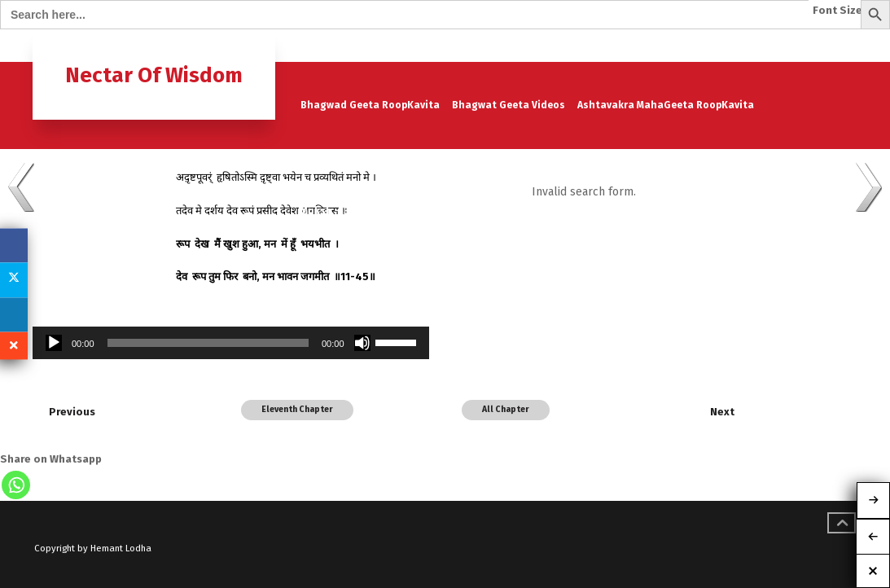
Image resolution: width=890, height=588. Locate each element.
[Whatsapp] (16, 485)
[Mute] (362, 343)
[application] (231, 343)
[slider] (208, 343)
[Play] (54, 343)
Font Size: (839, 11)
